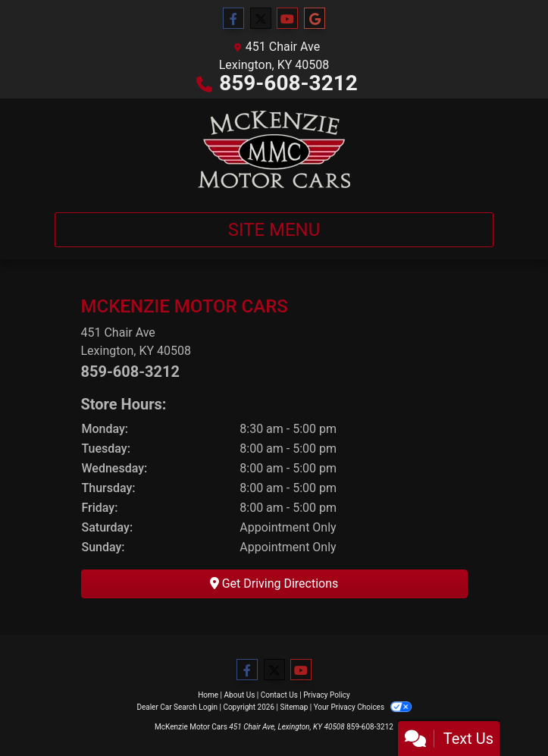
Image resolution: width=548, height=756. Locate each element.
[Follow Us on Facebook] (233, 19)
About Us (240, 695)
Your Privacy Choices (363, 707)
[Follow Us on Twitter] (261, 19)
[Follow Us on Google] (315, 19)
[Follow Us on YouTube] (287, 19)
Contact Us (279, 695)
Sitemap (294, 707)
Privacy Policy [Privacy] (327, 695)
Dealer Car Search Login (177, 707)
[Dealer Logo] (274, 149)
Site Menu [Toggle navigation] (274, 230)
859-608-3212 (288, 83)
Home (208, 695)
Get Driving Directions (274, 583)
